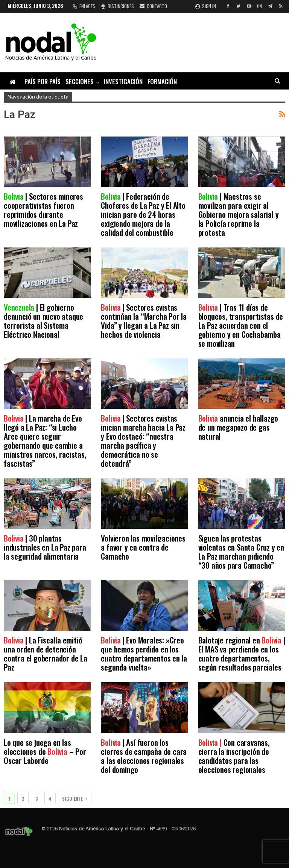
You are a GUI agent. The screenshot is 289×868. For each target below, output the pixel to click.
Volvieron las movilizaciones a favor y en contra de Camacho (143, 547)
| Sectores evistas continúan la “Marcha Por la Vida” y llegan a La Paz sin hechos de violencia (144, 321)
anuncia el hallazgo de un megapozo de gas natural (238, 427)
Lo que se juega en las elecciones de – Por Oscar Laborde (45, 751)
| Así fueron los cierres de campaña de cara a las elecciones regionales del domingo (144, 756)
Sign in (206, 6)
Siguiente (75, 799)
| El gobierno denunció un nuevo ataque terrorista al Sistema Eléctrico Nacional (43, 321)
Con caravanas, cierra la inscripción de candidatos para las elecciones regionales (234, 756)
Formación (162, 81)
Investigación (123, 81)
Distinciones (117, 6)
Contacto (153, 6)
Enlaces (84, 6)
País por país (43, 81)
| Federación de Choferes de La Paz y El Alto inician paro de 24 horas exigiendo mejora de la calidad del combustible (143, 214)
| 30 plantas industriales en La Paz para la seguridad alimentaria (45, 547)
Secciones (80, 81)
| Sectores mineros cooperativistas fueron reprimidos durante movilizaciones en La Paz (43, 210)
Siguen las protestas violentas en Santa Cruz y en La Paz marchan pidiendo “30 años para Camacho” (241, 552)
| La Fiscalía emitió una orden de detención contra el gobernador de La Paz (46, 653)
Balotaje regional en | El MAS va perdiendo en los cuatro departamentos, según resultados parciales (242, 653)
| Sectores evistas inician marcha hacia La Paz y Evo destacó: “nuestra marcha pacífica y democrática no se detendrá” (143, 441)
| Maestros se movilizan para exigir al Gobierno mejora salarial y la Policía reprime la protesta (239, 214)
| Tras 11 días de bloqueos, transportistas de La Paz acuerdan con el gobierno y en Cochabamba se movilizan (241, 325)
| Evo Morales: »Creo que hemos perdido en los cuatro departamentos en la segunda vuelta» (144, 653)
